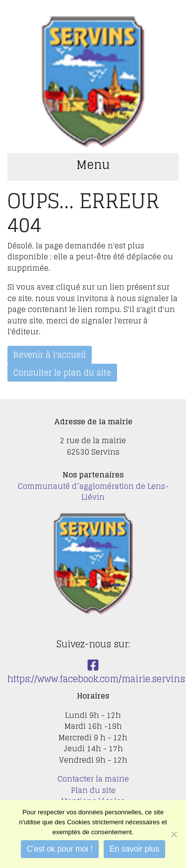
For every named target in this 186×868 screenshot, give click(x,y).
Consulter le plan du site (62, 373)
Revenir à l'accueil (50, 355)
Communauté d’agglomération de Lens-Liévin (93, 492)
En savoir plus (135, 849)
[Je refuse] (174, 834)
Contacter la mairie (93, 779)
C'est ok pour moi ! (60, 849)
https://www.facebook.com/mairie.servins (96, 673)
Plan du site (93, 790)
